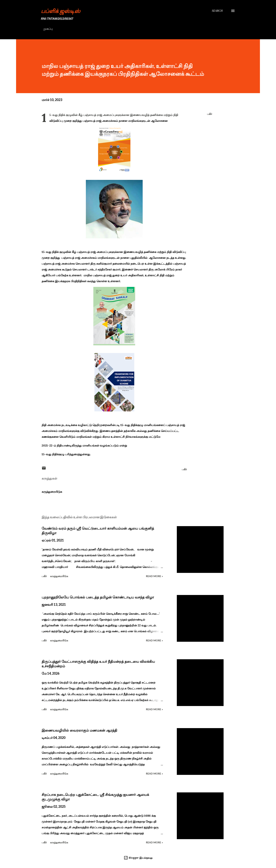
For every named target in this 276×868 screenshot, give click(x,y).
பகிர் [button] (210, 114)
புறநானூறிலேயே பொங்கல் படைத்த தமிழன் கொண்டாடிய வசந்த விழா (98, 597)
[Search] (217, 11)
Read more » (154, 576)
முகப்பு (48, 29)
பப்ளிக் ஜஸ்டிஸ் (61, 11)
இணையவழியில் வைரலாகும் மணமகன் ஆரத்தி (79, 730)
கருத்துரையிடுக (52, 492)
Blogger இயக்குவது (138, 858)
